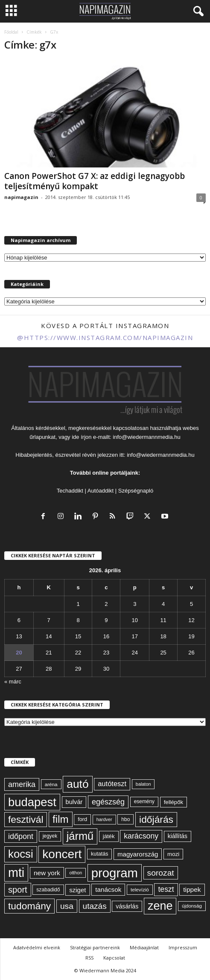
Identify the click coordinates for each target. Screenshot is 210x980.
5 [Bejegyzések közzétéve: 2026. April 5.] (191, 604)
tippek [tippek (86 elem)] (192, 889)
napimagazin (21, 197)
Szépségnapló (136, 491)
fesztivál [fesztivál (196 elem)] (26, 819)
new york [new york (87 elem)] (47, 873)
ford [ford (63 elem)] (82, 819)
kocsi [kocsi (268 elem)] (21, 854)
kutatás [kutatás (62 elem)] (99, 854)
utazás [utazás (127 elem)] (95, 906)
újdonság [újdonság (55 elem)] (192, 906)
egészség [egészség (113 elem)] (108, 802)
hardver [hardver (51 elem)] (104, 819)
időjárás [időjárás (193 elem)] (156, 819)
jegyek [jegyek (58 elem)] (50, 836)
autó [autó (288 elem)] (77, 784)
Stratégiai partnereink (95, 947)
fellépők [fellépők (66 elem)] (174, 802)
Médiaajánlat (144, 947)
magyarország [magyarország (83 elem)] (138, 854)
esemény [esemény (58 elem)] (144, 801)
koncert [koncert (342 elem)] (62, 854)
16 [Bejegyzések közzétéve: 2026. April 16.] (106, 636)
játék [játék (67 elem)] (109, 836)
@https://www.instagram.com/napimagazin (105, 337)
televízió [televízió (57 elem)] (140, 889)
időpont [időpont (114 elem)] (21, 836)
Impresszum (183, 947)
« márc (13, 682)
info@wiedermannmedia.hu (146, 437)
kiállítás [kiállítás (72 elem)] (178, 836)
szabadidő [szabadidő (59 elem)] (48, 890)
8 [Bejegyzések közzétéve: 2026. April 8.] (78, 620)
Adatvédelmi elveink (37, 947)
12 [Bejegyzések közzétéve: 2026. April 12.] (191, 620)
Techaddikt (70, 491)
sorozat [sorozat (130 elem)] (161, 873)
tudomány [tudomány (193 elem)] (29, 906)
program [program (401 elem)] (115, 873)
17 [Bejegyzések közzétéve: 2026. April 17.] (135, 636)
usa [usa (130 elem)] (67, 906)
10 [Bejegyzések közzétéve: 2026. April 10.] (135, 620)
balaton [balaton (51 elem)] (143, 784)
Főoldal (11, 32)
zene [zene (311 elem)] (160, 906)
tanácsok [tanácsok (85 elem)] (108, 889)
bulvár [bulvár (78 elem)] (74, 802)
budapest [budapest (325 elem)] (32, 802)
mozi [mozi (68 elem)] (173, 854)
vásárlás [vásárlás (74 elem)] (127, 906)
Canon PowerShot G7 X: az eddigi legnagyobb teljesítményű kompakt (95, 181)
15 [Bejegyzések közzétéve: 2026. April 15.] (78, 636)
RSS (89, 958)
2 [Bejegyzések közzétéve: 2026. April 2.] (106, 604)
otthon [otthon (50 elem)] (76, 873)
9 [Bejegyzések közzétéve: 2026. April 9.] (106, 620)
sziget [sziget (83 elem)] (77, 890)
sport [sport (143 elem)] (18, 890)
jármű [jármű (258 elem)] (80, 836)
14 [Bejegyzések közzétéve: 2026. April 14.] (49, 636)
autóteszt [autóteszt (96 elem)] (112, 784)
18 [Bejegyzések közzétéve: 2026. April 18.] (163, 636)
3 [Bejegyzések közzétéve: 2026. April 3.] (135, 604)
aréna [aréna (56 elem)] (51, 784)
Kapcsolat (114, 958)
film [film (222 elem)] (60, 819)
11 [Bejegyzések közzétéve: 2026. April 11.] (163, 620)
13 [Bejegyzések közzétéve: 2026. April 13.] (19, 636)
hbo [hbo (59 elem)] (125, 819)
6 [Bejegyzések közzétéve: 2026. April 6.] (19, 620)
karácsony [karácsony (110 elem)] (141, 836)
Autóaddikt (101, 491)
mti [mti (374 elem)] (16, 873)
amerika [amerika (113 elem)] (22, 784)
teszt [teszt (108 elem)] (166, 889)
